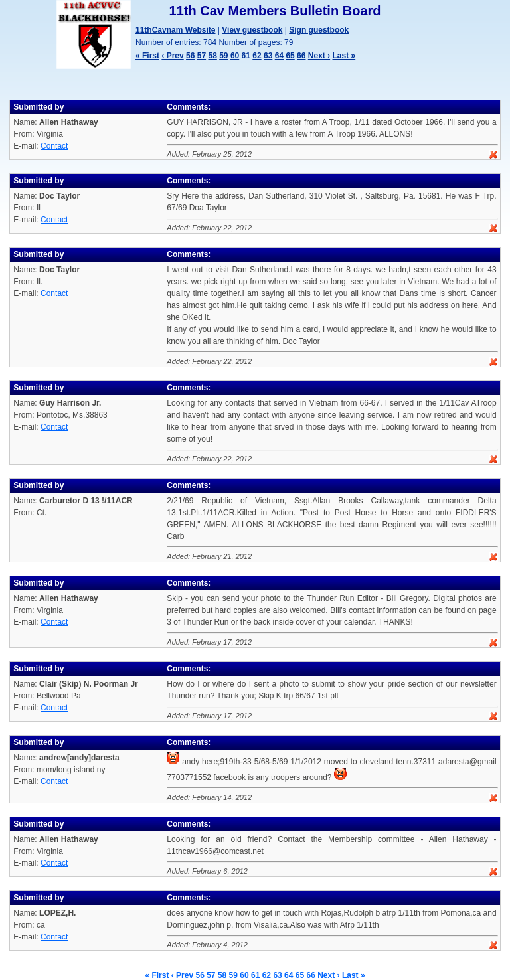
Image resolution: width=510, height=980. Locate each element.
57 (202, 56)
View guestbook (252, 30)
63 (268, 56)
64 (279, 56)
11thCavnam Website (176, 30)
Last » (344, 56)
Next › (319, 56)
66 (301, 56)
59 (223, 56)
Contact (54, 146)
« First (147, 56)
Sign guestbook (319, 30)
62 (257, 56)
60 (235, 56)
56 (190, 56)
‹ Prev (172, 56)
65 (290, 56)
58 (212, 56)
